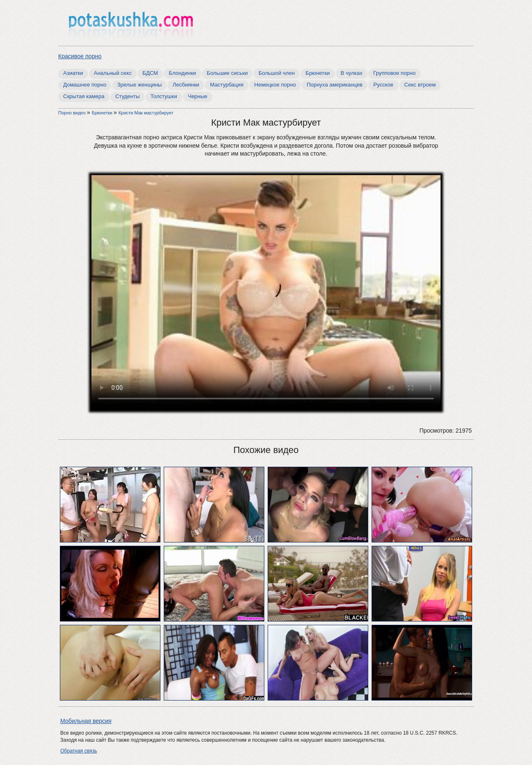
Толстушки (164, 96)
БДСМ (150, 73)
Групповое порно (394, 73)
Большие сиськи (227, 73)
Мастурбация (227, 85)
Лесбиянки (186, 85)
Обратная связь (79, 751)
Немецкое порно (275, 85)
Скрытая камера (84, 96)
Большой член (277, 73)
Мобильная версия (86, 721)
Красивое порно (80, 56)
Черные (198, 96)
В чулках (352, 73)
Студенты (127, 96)
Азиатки (73, 73)
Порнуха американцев (335, 85)
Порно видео (73, 113)
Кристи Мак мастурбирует (146, 113)
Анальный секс (113, 73)
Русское (383, 85)
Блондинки (182, 73)
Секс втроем (420, 85)
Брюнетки (318, 73)
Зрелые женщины (139, 85)
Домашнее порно (85, 85)
